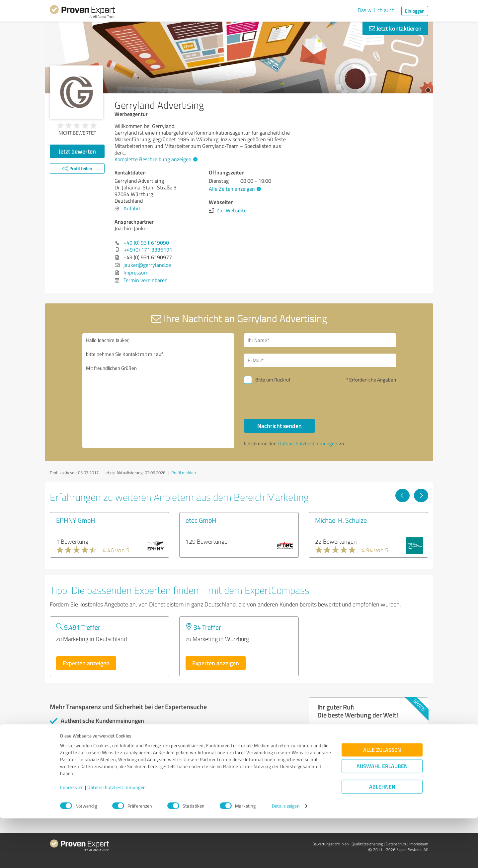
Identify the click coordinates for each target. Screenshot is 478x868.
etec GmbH (201, 520)
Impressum (72, 837)
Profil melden (184, 473)
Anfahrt (132, 208)
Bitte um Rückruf (273, 380)
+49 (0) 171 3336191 (148, 250)
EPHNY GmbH (76, 520)
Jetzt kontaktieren (395, 28)
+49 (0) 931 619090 (146, 243)
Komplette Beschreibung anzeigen (155, 159)
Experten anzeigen (86, 663)
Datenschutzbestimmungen (117, 837)
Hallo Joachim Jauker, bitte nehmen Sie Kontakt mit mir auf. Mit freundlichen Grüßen (158, 391)
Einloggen (415, 11)
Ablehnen (382, 836)
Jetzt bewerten (77, 151)
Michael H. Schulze (341, 520)
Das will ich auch (376, 10)
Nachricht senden (279, 426)
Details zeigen (286, 856)
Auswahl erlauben (382, 816)
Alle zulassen (382, 799)
